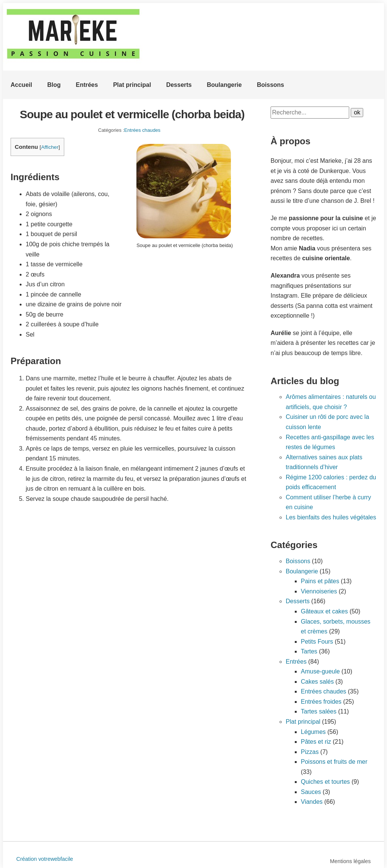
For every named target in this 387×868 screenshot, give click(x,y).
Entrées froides (321, 702)
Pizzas (310, 752)
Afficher (50, 147)
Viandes (312, 802)
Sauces (311, 792)
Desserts (179, 85)
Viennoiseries (319, 591)
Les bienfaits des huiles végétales (331, 517)
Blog (54, 85)
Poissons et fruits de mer (334, 762)
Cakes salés (317, 682)
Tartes (309, 651)
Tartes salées (319, 711)
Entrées (87, 85)
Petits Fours (317, 642)
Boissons (271, 85)
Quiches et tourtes (325, 782)
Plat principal (132, 85)
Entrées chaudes (142, 130)
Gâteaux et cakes (324, 611)
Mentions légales (350, 861)
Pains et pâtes (320, 581)
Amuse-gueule (320, 671)
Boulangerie (224, 85)
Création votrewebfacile (45, 859)
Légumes (313, 732)
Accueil (21, 85)
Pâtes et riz (316, 742)
